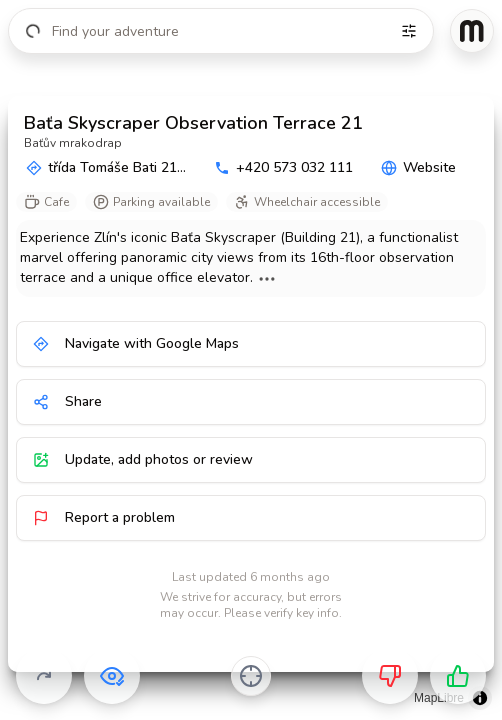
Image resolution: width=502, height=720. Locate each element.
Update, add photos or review (143, 459)
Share (67, 401)
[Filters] (409, 31)
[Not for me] (390, 676)
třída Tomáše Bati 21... (106, 167)
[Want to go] (458, 676)
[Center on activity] (251, 676)
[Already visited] (112, 676)
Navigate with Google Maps (136, 343)
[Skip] (44, 676)
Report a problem (104, 517)
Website (418, 167)
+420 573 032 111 (283, 167)
